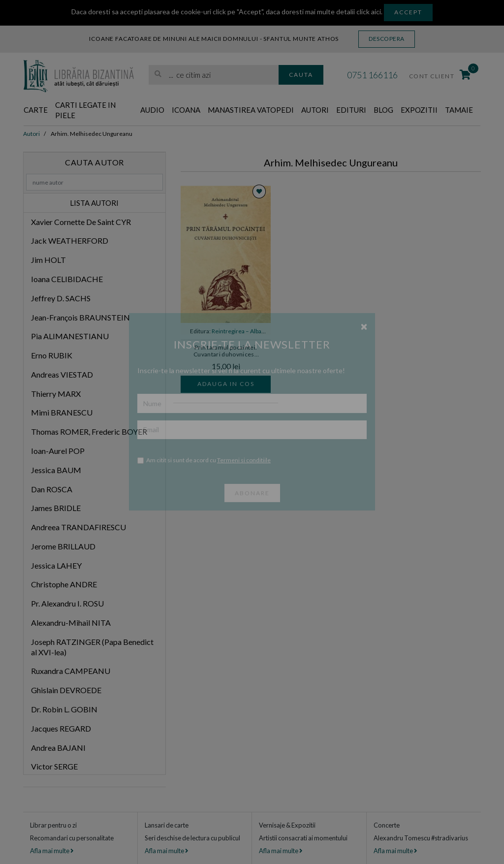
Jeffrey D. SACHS (61, 298)
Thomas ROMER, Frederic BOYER (89, 432)
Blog (383, 110)
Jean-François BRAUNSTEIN (80, 317)
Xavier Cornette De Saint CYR (81, 222)
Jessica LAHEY (56, 565)
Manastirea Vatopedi (251, 110)
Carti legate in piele (85, 110)
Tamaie (459, 110)
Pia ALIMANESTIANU (70, 336)
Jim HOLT (48, 260)
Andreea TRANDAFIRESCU (79, 527)
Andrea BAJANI (58, 748)
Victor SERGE (54, 766)
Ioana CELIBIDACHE (67, 279)
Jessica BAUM (56, 470)
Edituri (351, 110)
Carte (36, 110)
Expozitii (419, 110)
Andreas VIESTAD (62, 374)
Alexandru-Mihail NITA (71, 623)
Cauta (301, 75)
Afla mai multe (52, 851)
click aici (369, 12)
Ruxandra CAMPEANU (71, 671)
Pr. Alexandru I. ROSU (67, 603)
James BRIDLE (56, 508)
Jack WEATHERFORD (70, 240)
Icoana (186, 110)
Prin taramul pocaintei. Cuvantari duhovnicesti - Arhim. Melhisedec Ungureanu (226, 352)
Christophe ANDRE (64, 584)
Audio (152, 110)
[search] (214, 75)
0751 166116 (372, 75)
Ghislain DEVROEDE (66, 690)
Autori (315, 110)
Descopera (387, 39)
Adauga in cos (226, 384)
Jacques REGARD (61, 728)
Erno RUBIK (52, 355)
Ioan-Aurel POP (58, 451)
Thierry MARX (56, 394)
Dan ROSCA (52, 489)
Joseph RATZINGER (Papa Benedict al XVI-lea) (92, 647)
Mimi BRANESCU (62, 412)
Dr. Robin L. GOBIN (64, 709)
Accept (408, 12)
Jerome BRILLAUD (63, 546)
